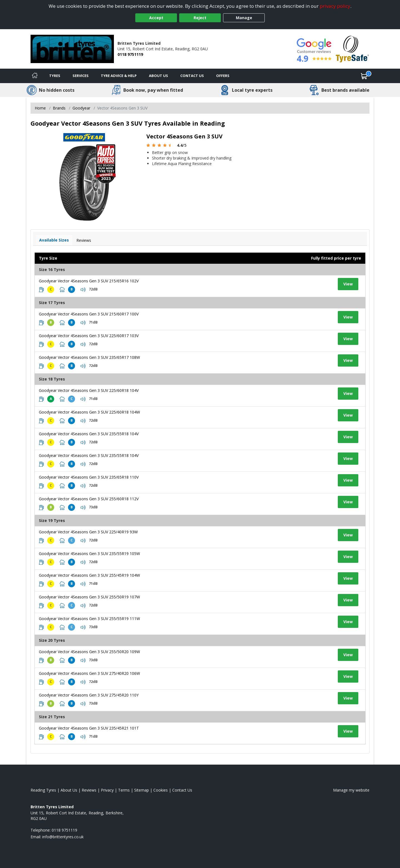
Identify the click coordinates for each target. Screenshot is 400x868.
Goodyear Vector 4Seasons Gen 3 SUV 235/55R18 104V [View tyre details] (89, 434)
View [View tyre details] (348, 284)
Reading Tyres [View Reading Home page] (43, 790)
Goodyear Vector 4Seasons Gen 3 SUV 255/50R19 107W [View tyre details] (89, 597)
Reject (200, 18)
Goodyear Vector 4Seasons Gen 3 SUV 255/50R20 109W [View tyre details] (89, 652)
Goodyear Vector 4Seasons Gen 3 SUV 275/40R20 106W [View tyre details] (89, 673)
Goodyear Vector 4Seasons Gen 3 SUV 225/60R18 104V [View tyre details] (89, 390)
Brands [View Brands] (59, 108)
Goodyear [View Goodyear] (81, 108)
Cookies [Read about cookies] (161, 790)
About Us (158, 76)
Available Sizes (54, 240)
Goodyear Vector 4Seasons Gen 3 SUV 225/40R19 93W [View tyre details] (88, 532)
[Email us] (63, 837)
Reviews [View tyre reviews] (84, 240)
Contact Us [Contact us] (192, 76)
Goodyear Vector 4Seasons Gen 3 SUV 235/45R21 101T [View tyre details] (89, 728)
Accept (156, 18)
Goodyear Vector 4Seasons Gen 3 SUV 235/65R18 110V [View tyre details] (89, 477)
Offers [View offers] (223, 76)
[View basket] (364, 76)
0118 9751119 (130, 54)
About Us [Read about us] (69, 790)
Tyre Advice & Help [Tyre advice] (119, 76)
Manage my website (351, 790)
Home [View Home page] (40, 108)
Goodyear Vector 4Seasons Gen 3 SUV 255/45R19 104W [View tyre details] (89, 575)
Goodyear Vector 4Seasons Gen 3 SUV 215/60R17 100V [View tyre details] (89, 314)
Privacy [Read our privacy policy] (107, 790)
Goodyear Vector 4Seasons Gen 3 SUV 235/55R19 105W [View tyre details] (89, 554)
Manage (244, 18)
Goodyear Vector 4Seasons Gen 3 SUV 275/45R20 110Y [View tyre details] (89, 695)
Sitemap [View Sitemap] (142, 790)
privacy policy (335, 6)
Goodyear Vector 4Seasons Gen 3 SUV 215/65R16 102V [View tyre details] (89, 281)
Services (81, 76)
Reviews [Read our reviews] (89, 790)
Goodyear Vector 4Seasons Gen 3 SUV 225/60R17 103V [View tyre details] (89, 336)
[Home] (35, 76)
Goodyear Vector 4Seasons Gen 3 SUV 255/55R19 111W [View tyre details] (89, 619)
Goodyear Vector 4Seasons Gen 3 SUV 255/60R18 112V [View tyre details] (89, 499)
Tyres (55, 76)
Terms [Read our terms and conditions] (124, 790)
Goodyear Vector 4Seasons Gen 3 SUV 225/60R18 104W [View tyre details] (89, 412)
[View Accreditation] (352, 49)
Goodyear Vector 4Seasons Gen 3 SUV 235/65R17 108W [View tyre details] (89, 357)
